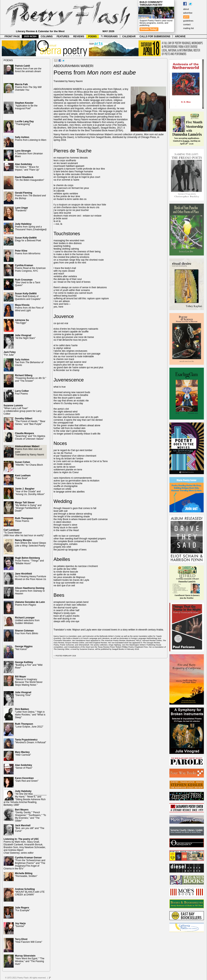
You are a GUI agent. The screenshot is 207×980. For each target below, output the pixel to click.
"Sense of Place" (24, 766)
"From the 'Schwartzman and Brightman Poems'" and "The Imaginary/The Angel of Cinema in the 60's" (24, 863)
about (186, 9)
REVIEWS (79, 36)
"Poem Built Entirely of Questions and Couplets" (28, 296)
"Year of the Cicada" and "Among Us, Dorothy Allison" (30, 491)
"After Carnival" (23, 753)
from (30, 543)
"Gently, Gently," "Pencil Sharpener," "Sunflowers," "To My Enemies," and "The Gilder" (30, 815)
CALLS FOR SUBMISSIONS (155, 36)
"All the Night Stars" (25, 337)
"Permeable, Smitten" (26, 875)
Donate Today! (149, 29)
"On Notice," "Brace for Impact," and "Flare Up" (27, 167)
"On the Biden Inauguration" (30, 179)
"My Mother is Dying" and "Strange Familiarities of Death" (28, 507)
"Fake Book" (23, 477)
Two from (29, 362)
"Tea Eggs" (22, 322)
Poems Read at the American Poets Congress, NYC (30, 268)
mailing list (189, 28)
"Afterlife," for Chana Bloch (29, 463)
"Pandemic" (21, 209)
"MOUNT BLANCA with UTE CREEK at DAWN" (30, 892)
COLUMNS (47, 36)
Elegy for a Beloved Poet (28, 239)
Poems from (28, 69)
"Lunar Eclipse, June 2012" (29, 725)
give (186, 17)
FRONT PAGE (12, 36)
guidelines (188, 21)
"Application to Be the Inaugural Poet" (26, 106)
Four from (27, 632)
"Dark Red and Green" (27, 780)
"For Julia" (10, 353)
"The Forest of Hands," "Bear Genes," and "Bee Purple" (30, 421)
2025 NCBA (30, 36)
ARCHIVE (180, 36)
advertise (188, 13)
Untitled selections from (27, 620)
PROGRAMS (109, 36)
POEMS (92, 36)
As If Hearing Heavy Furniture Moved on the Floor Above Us (30, 576)
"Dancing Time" (23, 694)
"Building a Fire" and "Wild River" (29, 665)
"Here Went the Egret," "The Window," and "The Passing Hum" (30, 960)
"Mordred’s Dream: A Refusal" (30, 741)
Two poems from (30, 591)
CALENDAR (129, 36)
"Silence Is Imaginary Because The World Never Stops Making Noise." (29, 681)
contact (187, 24)
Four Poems (22, 392)
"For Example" (23, 909)
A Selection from (29, 154)
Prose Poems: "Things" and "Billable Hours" (29, 561)
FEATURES (63, 36)
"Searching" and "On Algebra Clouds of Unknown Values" (30, 436)
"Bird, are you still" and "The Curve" (30, 828)
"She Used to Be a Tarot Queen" (28, 283)
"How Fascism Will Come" (29, 941)
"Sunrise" (20, 925)
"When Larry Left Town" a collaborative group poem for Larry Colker (23, 410)
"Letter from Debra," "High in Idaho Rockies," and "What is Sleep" (30, 713)
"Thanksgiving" (24, 123)
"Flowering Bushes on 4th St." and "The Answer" (31, 378)
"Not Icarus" (24, 648)
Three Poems (24, 520)
